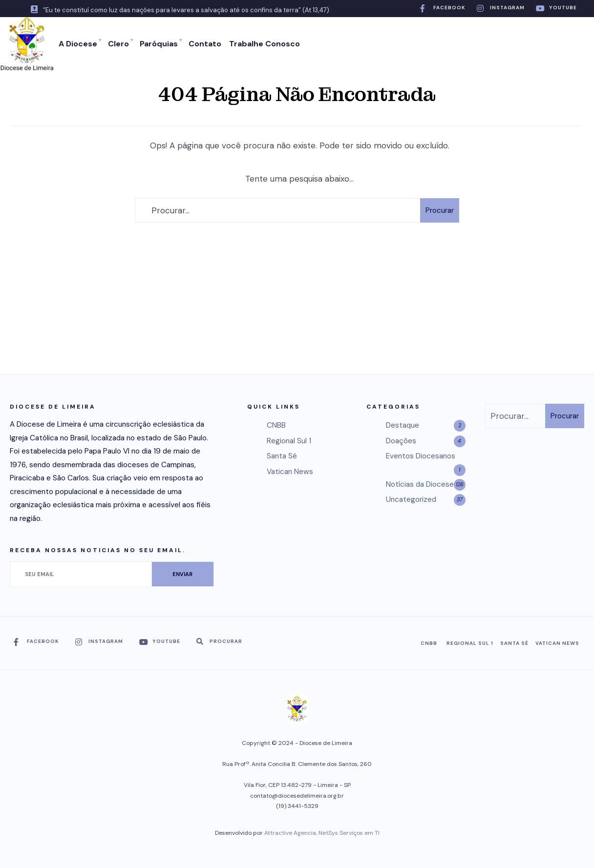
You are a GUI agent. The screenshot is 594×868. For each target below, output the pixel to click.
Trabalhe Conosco (265, 44)
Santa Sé (282, 456)
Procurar (440, 210)
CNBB (276, 425)
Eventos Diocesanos (421, 456)
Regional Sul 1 (289, 441)
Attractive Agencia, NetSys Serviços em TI (322, 833)
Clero (118, 44)
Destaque (403, 425)
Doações (401, 441)
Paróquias (159, 44)
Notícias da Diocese (420, 484)
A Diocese (78, 44)
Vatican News (290, 472)
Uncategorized (411, 499)
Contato (205, 44)
